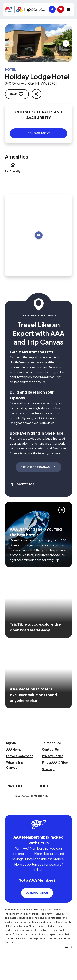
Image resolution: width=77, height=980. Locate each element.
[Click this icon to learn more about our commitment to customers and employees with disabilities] (11, 810)
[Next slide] (66, 43)
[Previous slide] (11, 43)
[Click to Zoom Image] (38, 43)
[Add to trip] (39, 235)
